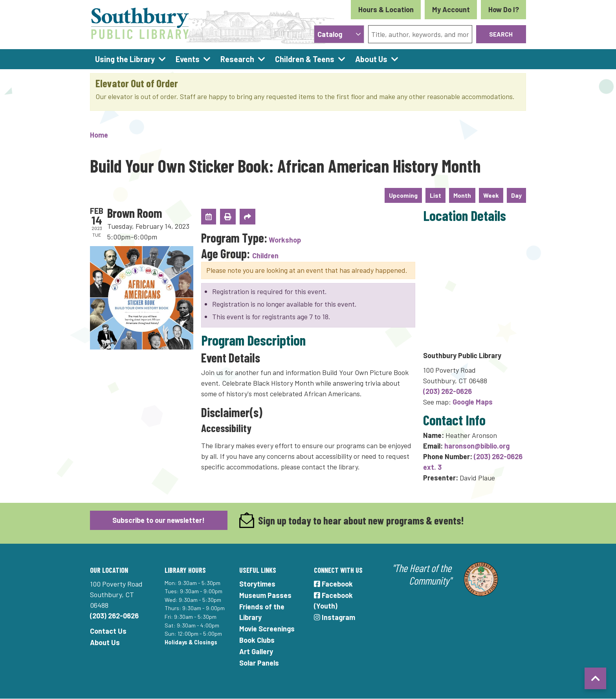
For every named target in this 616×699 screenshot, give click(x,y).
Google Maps (473, 402)
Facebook (333, 584)
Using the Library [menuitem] (125, 59)
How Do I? (504, 9)
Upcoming (403, 195)
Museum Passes (265, 595)
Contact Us (108, 631)
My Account (451, 9)
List (435, 195)
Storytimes (257, 584)
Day (516, 195)
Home (99, 135)
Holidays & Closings (191, 642)
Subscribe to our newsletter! (159, 520)
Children (265, 256)
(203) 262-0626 (447, 391)
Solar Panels (259, 663)
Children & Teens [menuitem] (305, 59)
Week (491, 195)
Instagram (335, 617)
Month (462, 195)
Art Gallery (256, 651)
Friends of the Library (262, 612)
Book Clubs (257, 640)
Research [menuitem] (237, 59)
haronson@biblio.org (477, 446)
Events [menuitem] (188, 59)
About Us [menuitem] (371, 59)
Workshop (285, 240)
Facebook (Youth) (333, 601)
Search (501, 34)
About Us (105, 642)
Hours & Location (386, 9)
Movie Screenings (267, 629)
